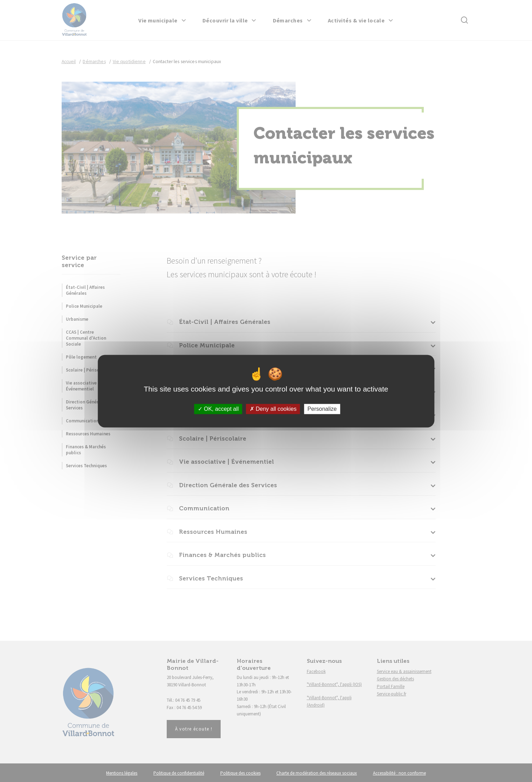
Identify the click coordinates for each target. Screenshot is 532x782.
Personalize (322, 409)
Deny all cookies (273, 409)
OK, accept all (218, 409)
